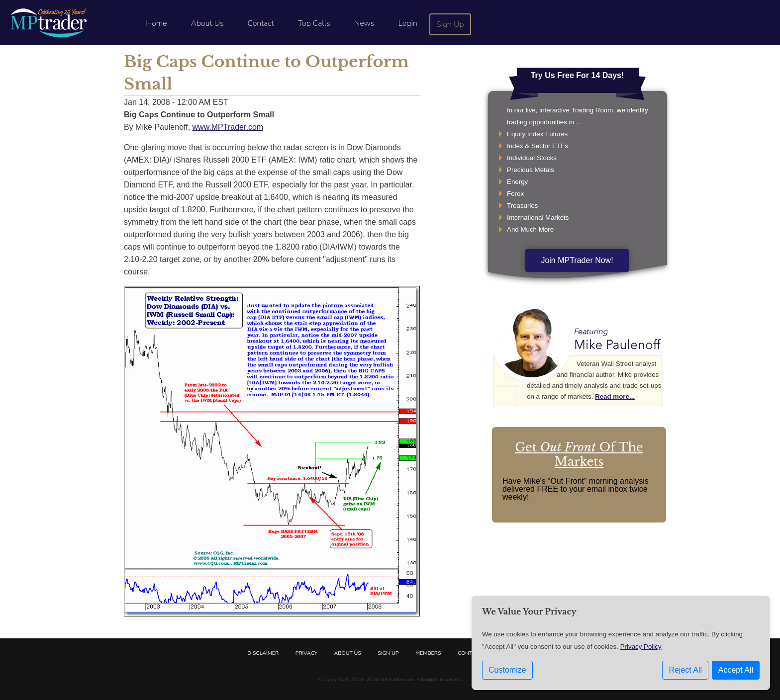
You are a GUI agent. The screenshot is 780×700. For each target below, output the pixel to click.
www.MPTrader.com (228, 127)
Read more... (615, 396)
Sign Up (450, 24)
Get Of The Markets (579, 454)
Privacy (306, 653)
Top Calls (314, 23)
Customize (507, 670)
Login (407, 23)
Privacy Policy (641, 647)
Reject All (685, 670)
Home (156, 23)
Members (428, 653)
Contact (261, 23)
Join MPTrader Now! (577, 260)
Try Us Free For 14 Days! (578, 75)
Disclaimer (263, 653)
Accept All (736, 670)
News (364, 23)
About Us (207, 23)
